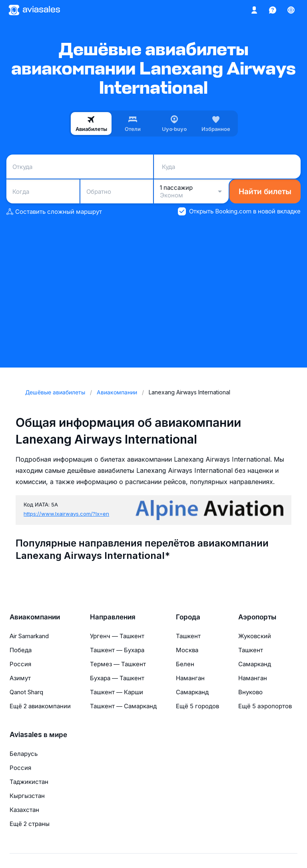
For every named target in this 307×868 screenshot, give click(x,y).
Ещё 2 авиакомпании (40, 706)
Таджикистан (29, 782)
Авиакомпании (35, 617)
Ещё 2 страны (30, 824)
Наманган (190, 678)
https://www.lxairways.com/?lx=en (66, 514)
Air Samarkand (29, 636)
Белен (185, 664)
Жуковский (255, 636)
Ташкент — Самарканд (123, 706)
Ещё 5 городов (197, 706)
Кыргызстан (27, 796)
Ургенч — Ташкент (117, 636)
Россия (20, 664)
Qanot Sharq (26, 692)
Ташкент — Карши (117, 692)
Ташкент (188, 636)
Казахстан (24, 810)
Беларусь (24, 754)
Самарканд (192, 692)
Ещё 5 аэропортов (265, 706)
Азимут (20, 678)
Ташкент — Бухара (117, 650)
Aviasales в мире (38, 735)
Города (188, 617)
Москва (187, 650)
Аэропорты (257, 617)
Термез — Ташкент (118, 664)
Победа (21, 650)
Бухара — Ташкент (117, 678)
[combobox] (80, 167)
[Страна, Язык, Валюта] (291, 10)
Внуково (250, 692)
